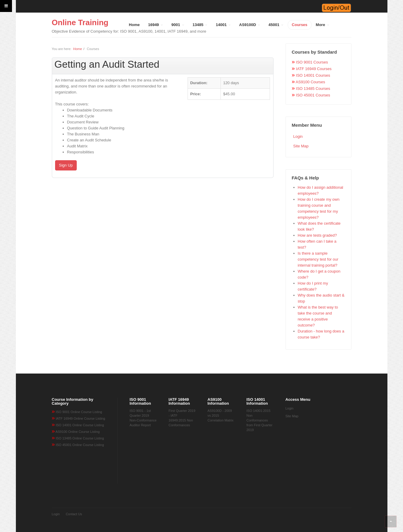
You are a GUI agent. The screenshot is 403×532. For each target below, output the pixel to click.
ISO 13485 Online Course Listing (80, 438)
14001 (223, 25)
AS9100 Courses (310, 82)
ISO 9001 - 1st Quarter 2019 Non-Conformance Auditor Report (143, 418)
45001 (276, 25)
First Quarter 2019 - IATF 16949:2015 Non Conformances (182, 418)
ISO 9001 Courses (312, 62)
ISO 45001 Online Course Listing (80, 445)
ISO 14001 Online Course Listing (80, 425)
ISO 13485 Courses (313, 89)
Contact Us (74, 514)
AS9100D (250, 25)
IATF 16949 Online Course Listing (80, 418)
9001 (178, 25)
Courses (300, 25)
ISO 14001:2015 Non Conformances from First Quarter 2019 (260, 420)
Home (134, 25)
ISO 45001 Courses (313, 95)
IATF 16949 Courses (314, 69)
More (323, 25)
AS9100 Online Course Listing (77, 432)
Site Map (301, 146)
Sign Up (66, 165)
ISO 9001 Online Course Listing (79, 412)
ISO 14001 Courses (313, 75)
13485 (200, 25)
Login (298, 136)
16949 (156, 25)
